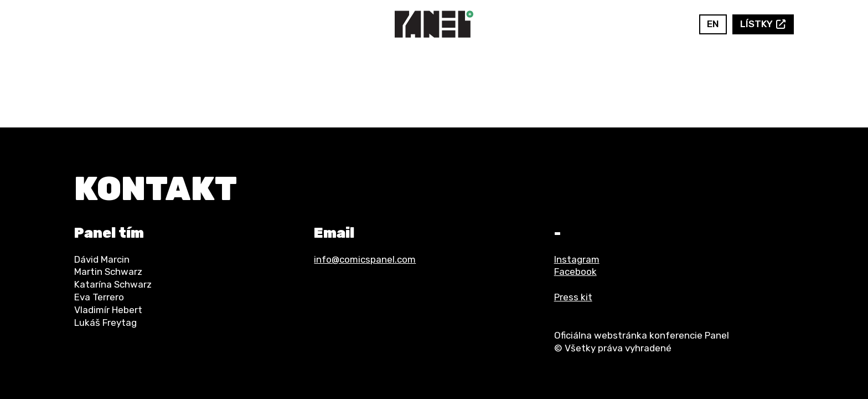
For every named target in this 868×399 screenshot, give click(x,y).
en (713, 24)
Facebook (660, 24)
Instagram (677, 24)
